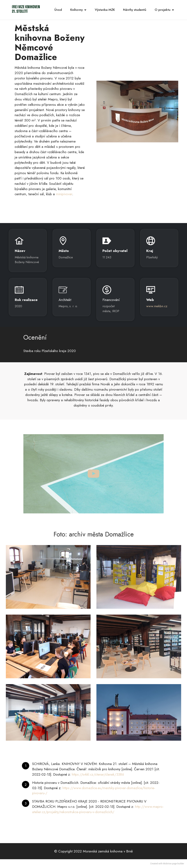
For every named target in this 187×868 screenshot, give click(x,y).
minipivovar (64, 194)
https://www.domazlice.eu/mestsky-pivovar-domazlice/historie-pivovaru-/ (94, 791)
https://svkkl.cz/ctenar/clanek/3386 (98, 774)
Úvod (58, 10)
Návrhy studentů (135, 10)
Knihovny (77, 10)
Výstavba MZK (105, 10)
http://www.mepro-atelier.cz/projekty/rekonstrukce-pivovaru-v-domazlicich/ (98, 809)
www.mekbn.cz (157, 306)
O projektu (163, 10)
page (174, 864)
